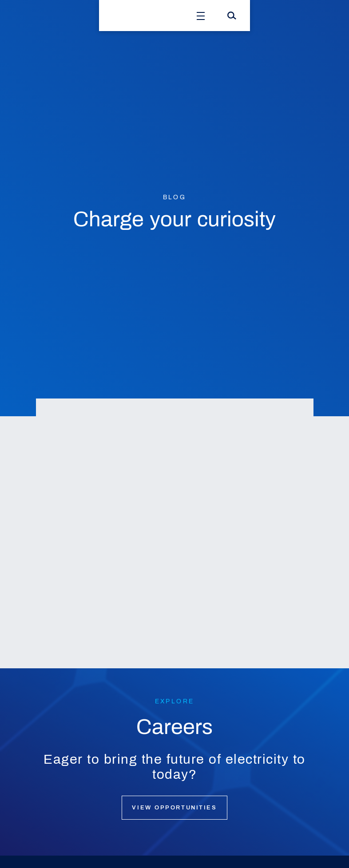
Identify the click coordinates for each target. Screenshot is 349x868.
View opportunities (174, 808)
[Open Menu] (201, 16)
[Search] (232, 16)
